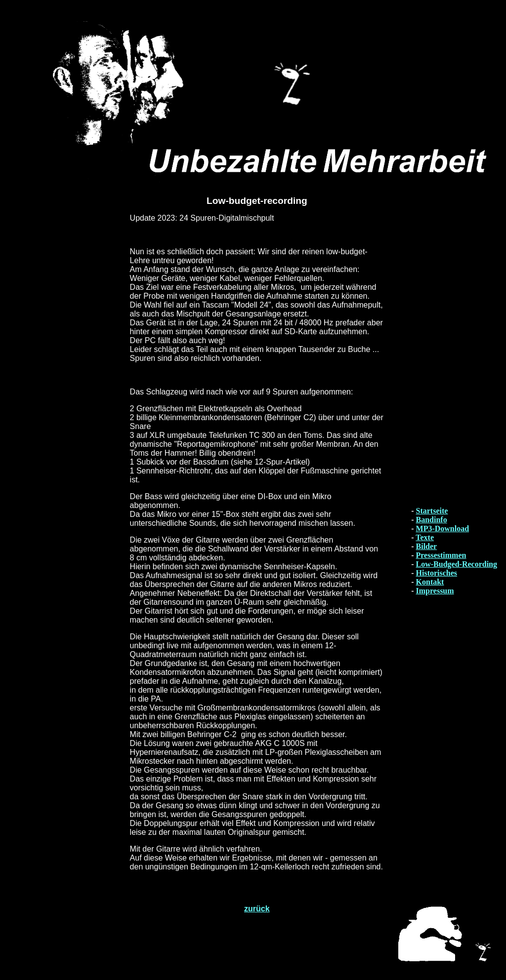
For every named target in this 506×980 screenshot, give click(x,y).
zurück (257, 909)
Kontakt (430, 582)
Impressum (435, 591)
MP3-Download (443, 529)
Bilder (427, 546)
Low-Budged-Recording (457, 564)
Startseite (432, 511)
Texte (425, 537)
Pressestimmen (441, 555)
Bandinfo (432, 520)
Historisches (437, 573)
